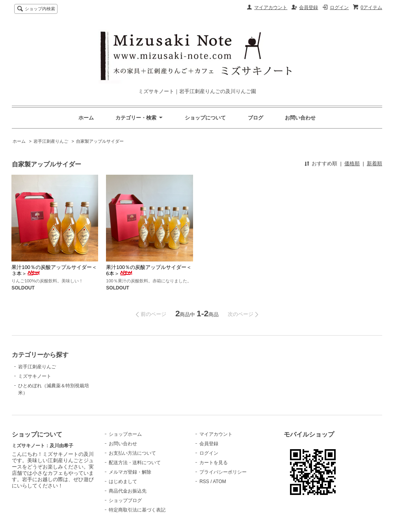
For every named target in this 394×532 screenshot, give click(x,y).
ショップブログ (125, 500)
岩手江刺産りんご (51, 141)
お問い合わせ (300, 118)
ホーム (86, 118)
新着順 (374, 163)
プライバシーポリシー (223, 472)
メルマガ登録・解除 (130, 472)
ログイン (339, 7)
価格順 (352, 163)
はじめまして (123, 482)
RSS (204, 482)
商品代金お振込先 (128, 491)
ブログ (256, 118)
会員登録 (309, 7)
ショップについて (205, 118)
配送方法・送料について (135, 463)
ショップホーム (125, 434)
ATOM (219, 482)
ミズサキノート (35, 376)
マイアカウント (271, 7)
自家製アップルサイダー (100, 141)
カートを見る (214, 463)
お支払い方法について (132, 453)
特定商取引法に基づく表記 (137, 510)
